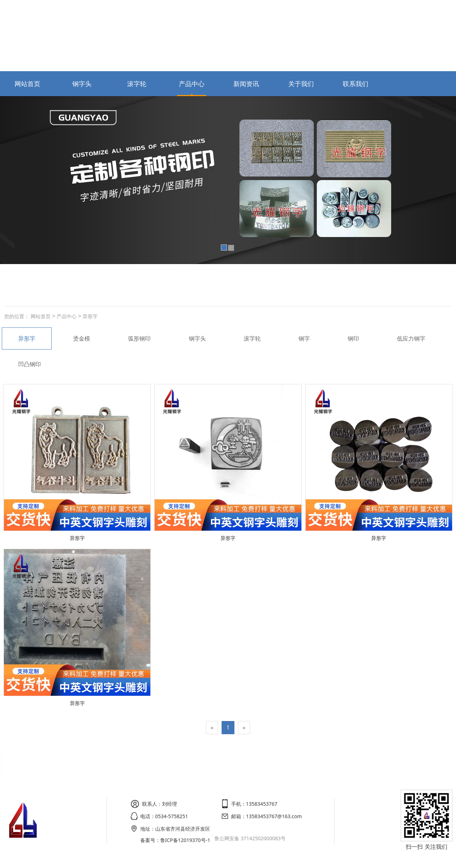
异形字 (89, 316)
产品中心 (192, 84)
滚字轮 (137, 84)
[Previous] (212, 728)
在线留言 (443, 8)
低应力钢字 (411, 338)
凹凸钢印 (30, 364)
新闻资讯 (246, 84)
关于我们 (301, 84)
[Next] (244, 728)
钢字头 (82, 84)
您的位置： (17, 316)
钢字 (304, 338)
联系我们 (417, 8)
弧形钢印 (43, 277)
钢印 (353, 338)
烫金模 (82, 277)
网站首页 (391, 8)
